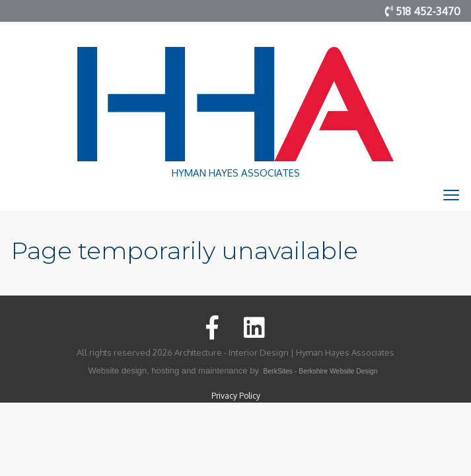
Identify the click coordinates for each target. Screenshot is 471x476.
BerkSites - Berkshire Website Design (321, 371)
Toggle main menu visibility (452, 198)
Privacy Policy (236, 396)
